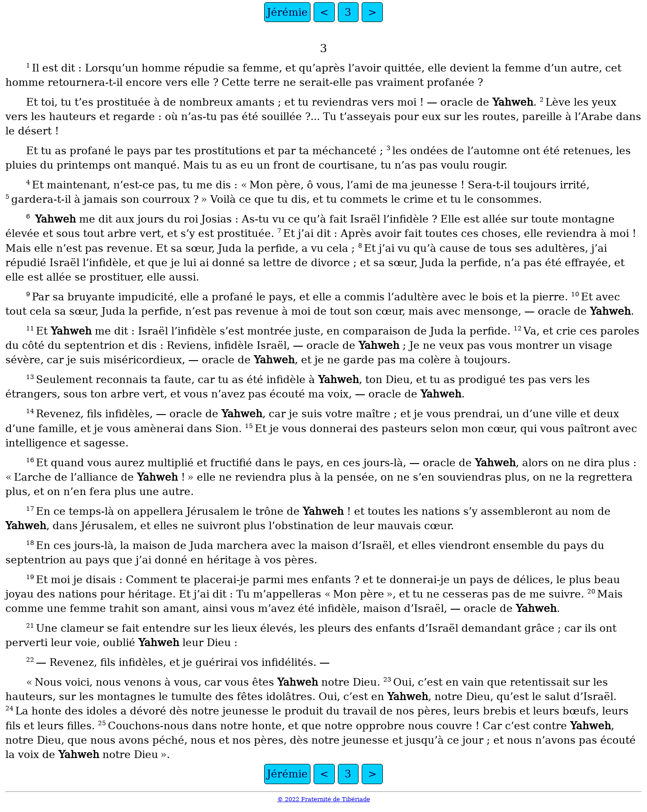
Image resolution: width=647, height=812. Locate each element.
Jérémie (287, 12)
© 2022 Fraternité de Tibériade (324, 799)
